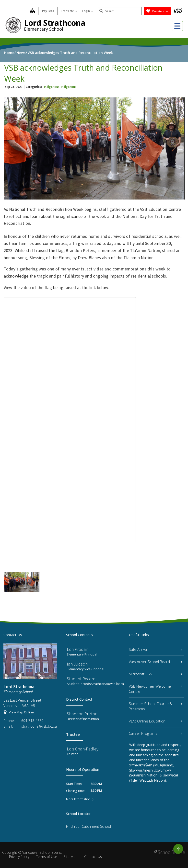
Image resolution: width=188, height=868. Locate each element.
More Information (78, 799)
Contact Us (93, 857)
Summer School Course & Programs (155, 706)
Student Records (82, 679)
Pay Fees (48, 11)
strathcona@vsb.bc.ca (39, 726)
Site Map (71, 857)
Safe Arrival (155, 649)
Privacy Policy (19, 857)
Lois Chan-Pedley (83, 749)
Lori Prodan (77, 649)
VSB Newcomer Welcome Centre (155, 689)
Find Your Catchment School (88, 826)
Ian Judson (77, 664)
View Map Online (21, 712)
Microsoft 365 (155, 674)
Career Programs (155, 733)
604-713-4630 (32, 721)
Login (88, 11)
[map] (32, 11)
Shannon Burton (82, 714)
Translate (69, 11)
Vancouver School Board (155, 662)
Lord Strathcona (55, 23)
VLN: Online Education (155, 721)
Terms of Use (47, 857)
